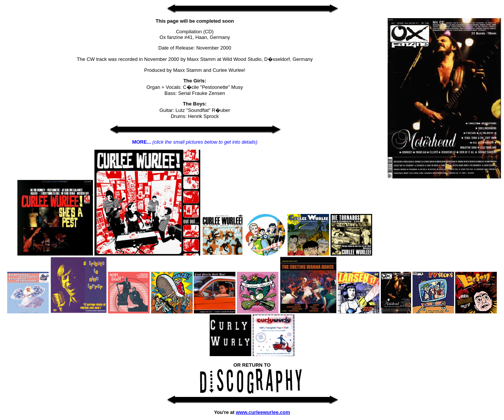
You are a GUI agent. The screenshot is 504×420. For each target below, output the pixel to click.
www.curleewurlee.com (263, 412)
